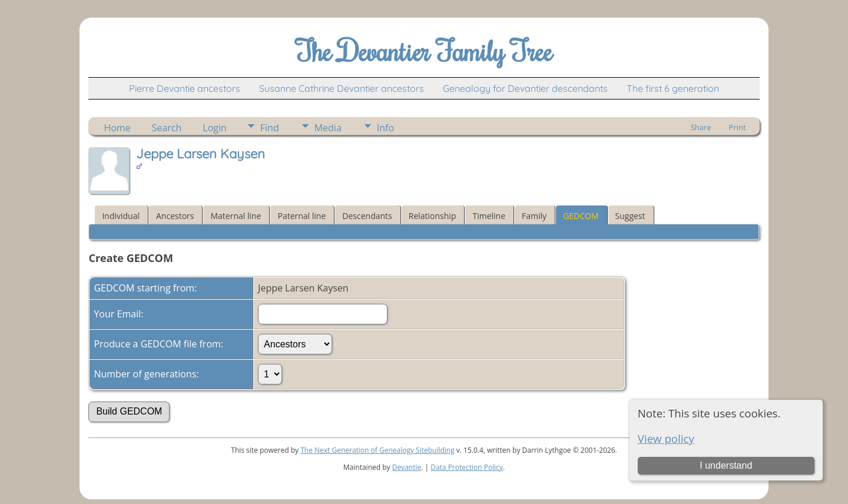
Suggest (630, 216)
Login (215, 128)
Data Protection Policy (467, 467)
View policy (666, 438)
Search (167, 128)
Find (270, 128)
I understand (726, 465)
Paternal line (302, 216)
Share (701, 127)
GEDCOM (581, 216)
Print (738, 127)
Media (328, 128)
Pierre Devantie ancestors (185, 88)
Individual (121, 216)
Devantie (407, 467)
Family (534, 216)
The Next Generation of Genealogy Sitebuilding (377, 450)
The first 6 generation (673, 88)
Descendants (367, 216)
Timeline (489, 216)
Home (117, 128)
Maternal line (236, 216)
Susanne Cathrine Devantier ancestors (342, 88)
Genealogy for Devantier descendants (525, 88)
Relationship (433, 216)
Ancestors (175, 216)
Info (385, 128)
